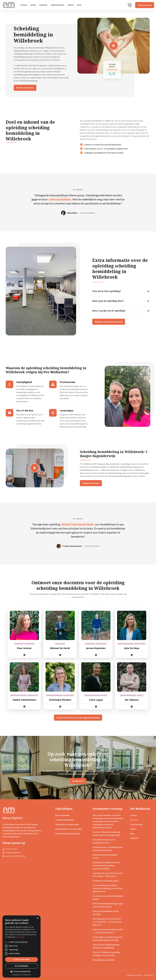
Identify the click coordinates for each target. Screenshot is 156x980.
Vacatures (134, 838)
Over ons (43, 5)
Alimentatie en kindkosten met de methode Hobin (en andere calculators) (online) (106, 865)
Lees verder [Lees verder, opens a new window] (20, 937)
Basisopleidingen (63, 815)
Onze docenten (57, 5)
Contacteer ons (145, 5)
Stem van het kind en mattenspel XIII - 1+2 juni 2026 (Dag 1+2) (108, 931)
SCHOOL (24, 5)
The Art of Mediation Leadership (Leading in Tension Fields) (106, 954)
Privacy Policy (149, 975)
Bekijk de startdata (91, 483)
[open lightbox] (105, 46)
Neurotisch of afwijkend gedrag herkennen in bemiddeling (106, 946)
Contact (133, 815)
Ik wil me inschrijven (29, 88)
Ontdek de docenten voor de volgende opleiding (78, 718)
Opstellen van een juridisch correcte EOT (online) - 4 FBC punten (108, 875)
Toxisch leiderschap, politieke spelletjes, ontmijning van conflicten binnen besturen (108, 888)
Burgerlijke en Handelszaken (67, 824)
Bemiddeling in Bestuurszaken (68, 834)
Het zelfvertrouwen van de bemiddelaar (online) (104, 841)
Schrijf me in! (78, 781)
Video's (71, 5)
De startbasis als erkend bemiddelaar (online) (108, 897)
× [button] (38, 918)
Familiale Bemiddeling (65, 820)
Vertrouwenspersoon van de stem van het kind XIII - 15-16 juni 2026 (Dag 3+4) (107, 922)
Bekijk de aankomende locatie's (108, 322)
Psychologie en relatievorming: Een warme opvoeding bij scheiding (108, 939)
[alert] (21, 946)
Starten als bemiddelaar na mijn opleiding (106, 913)
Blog (79, 5)
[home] (9, 5)
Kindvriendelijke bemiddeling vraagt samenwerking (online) (108, 905)
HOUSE (33, 5)
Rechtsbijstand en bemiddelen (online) (105, 856)
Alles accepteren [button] (21, 960)
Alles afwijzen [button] (22, 966)
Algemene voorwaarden (135, 975)
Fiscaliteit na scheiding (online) (106, 881)
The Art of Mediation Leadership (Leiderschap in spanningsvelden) (106, 834)
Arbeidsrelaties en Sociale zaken (69, 829)
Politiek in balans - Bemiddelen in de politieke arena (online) (108, 849)
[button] (21, 972)
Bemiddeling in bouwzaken (104, 960)
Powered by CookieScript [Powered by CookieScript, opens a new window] (22, 975)
